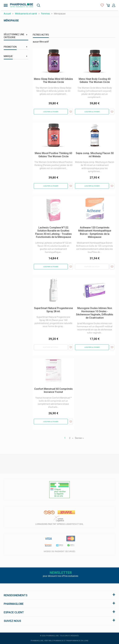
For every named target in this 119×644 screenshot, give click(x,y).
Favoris (102, 5)
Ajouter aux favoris (71, 112)
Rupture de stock (92, 267)
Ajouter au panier (51, 112)
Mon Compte (114, 5)
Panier (108, 5)
